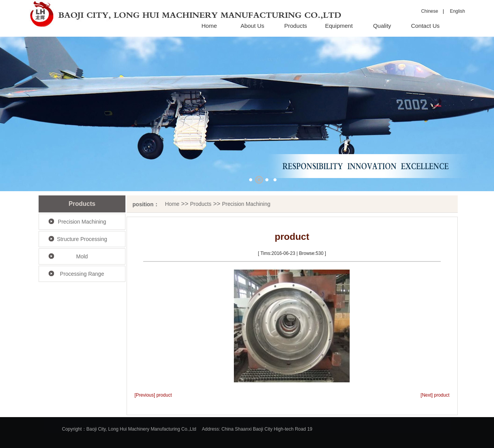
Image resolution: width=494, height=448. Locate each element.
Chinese (430, 11)
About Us (252, 26)
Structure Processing (82, 239)
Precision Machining (82, 222)
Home (209, 26)
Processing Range (82, 274)
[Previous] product (153, 395)
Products (295, 26)
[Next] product (435, 395)
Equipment (339, 26)
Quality (382, 26)
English (455, 11)
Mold (82, 256)
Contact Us (425, 26)
